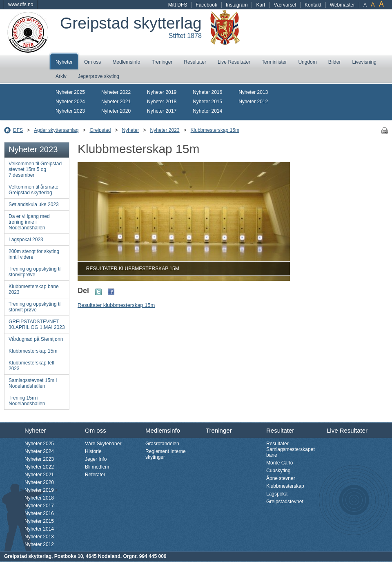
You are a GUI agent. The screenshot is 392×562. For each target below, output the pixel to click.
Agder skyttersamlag (56, 130)
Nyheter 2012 (253, 102)
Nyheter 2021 (116, 102)
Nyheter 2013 (253, 92)
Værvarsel (285, 5)
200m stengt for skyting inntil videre (34, 254)
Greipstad (100, 130)
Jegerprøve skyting (99, 76)
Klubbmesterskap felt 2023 (31, 366)
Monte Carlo (280, 463)
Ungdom (307, 62)
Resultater (195, 62)
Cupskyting (278, 471)
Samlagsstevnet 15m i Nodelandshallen (33, 383)
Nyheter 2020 (116, 111)
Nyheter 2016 (207, 92)
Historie (93, 451)
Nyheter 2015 (207, 102)
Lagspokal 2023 (26, 240)
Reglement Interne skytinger (166, 454)
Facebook (206, 5)
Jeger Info (96, 459)
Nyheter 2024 (70, 102)
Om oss (92, 62)
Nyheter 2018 (162, 102)
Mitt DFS (178, 5)
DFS (18, 130)
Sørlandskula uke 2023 (34, 204)
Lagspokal (277, 494)
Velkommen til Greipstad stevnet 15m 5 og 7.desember (35, 169)
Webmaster (342, 5)
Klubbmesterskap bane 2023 (34, 289)
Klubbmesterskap (285, 486)
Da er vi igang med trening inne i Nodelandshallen (29, 222)
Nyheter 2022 (116, 92)
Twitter (98, 292)
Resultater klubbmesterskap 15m (116, 305)
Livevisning (364, 62)
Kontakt (313, 5)
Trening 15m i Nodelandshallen (27, 401)
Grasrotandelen (162, 444)
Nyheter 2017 (162, 111)
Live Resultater (234, 62)
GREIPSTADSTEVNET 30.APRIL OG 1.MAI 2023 (37, 324)
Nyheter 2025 (70, 92)
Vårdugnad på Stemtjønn (36, 339)
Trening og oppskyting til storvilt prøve (35, 307)
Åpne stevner (281, 478)
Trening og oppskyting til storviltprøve (35, 272)
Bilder (335, 62)
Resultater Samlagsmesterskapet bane (291, 449)
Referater (95, 475)
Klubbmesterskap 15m (215, 130)
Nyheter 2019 (162, 92)
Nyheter (64, 62)
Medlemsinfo (126, 62)
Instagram (237, 5)
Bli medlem (97, 467)
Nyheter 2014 (207, 111)
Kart (261, 5)
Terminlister (274, 62)
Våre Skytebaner (103, 444)
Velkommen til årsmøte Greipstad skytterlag (33, 190)
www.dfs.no (21, 4)
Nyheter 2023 (70, 111)
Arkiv (61, 76)
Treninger (162, 62)
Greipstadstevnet (285, 502)
